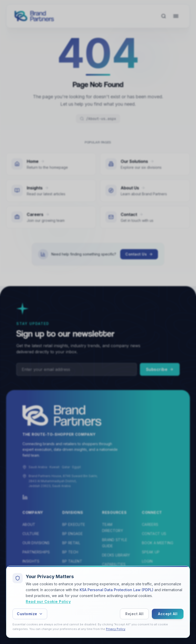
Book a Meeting (158, 543)
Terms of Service (163, 612)
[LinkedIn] (25, 497)
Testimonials (36, 570)
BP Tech (70, 552)
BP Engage (72, 534)
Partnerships (36, 552)
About (29, 524)
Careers (150, 524)
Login (147, 561)
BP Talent (72, 561)
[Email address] (77, 369)
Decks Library (116, 555)
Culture (31, 534)
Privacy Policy (135, 612)
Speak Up (151, 552)
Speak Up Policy (104, 612)
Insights (31, 561)
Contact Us (139, 256)
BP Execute (74, 524)
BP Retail (71, 543)
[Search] (164, 16)
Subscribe (160, 369)
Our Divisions (36, 543)
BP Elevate (73, 570)
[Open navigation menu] (176, 16)
